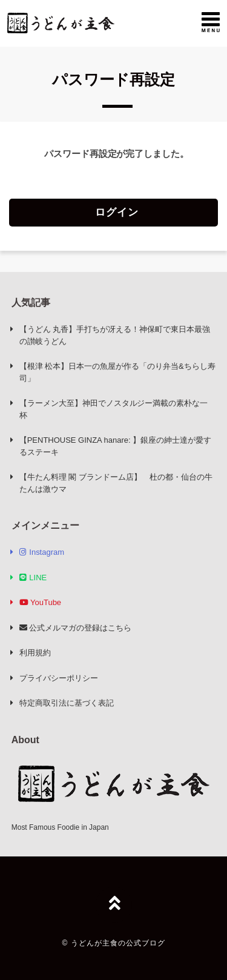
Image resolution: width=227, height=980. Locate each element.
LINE (33, 578)
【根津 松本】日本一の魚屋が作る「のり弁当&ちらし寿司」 (117, 372)
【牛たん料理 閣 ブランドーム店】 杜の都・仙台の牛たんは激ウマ (116, 483)
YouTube (40, 602)
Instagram (42, 552)
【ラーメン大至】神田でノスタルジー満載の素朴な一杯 (114, 409)
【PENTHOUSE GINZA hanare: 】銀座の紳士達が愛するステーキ (115, 446)
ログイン (117, 212)
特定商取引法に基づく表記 (67, 703)
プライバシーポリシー (59, 678)
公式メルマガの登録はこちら (75, 628)
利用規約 (35, 653)
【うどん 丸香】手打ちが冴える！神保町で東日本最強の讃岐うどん (115, 335)
